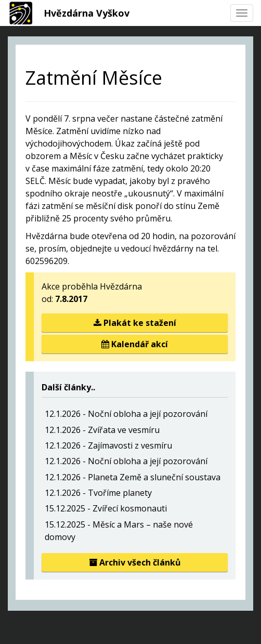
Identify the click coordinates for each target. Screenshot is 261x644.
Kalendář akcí (135, 344)
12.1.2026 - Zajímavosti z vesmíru (108, 445)
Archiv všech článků (135, 562)
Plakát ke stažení (135, 323)
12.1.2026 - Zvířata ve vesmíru (102, 430)
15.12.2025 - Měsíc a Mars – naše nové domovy (119, 531)
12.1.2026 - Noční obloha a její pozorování (126, 414)
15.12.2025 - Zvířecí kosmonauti (106, 508)
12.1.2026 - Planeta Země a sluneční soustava (133, 477)
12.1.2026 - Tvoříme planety (98, 493)
